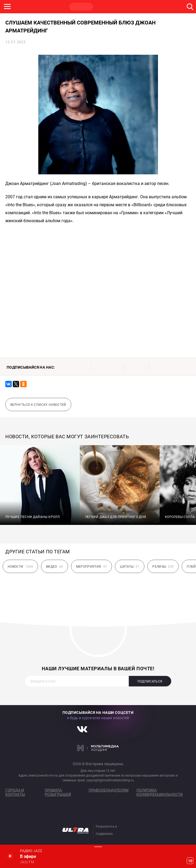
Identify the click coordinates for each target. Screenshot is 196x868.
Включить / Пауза (10, 856)
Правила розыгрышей (58, 792)
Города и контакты (15, 792)
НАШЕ (31, 7)
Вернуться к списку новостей (38, 405)
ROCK (56, 7)
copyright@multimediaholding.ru (110, 780)
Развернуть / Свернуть (98, 847)
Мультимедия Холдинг (98, 748)
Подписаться (150, 681)
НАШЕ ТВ (132, 7)
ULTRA (106, 7)
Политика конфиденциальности (160, 792)
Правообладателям (109, 790)
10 (190, 861)
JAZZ (81, 7)
